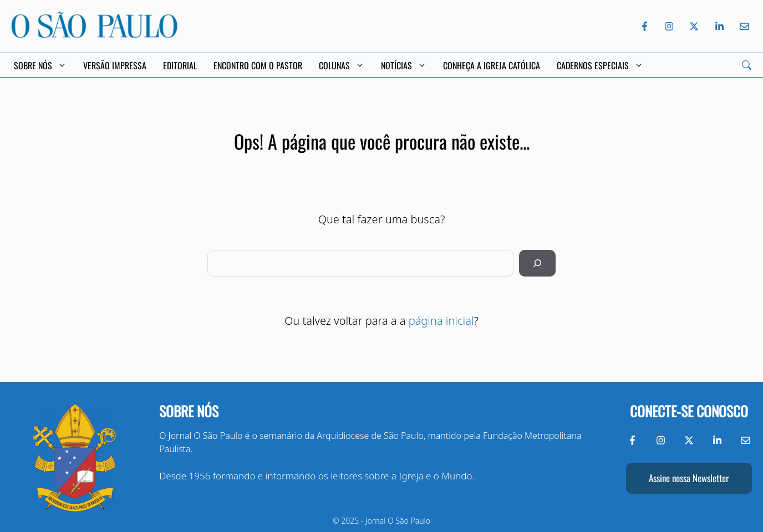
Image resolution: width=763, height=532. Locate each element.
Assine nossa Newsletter (689, 478)
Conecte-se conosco (689, 411)
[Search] (747, 65)
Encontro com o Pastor (258, 65)
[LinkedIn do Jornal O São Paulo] (719, 26)
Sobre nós (189, 411)
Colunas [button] (342, 65)
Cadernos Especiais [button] (600, 65)
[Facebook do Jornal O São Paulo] (645, 26)
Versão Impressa (115, 65)
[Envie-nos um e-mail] (742, 26)
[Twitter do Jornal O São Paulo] (694, 26)
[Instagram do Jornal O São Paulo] (669, 26)
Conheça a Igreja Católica (492, 65)
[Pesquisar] (537, 263)
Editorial (180, 65)
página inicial (441, 321)
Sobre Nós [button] (40, 65)
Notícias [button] (404, 65)
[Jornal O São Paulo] (94, 35)
